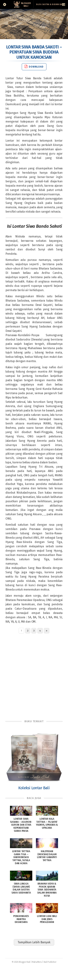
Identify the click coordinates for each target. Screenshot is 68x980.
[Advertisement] (34, 676)
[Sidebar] (5, 5)
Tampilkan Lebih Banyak (34, 942)
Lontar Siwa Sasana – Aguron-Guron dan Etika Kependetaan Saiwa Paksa (21, 825)
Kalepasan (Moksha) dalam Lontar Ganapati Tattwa (47, 856)
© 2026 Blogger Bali (21, 962)
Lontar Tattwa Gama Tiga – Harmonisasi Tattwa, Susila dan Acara (21, 857)
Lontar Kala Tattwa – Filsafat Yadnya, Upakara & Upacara (47, 823)
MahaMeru (37, 962)
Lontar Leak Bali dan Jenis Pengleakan (47, 919)
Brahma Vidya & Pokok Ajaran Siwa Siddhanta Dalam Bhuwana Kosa (47, 890)
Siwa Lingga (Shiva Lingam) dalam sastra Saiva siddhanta (21, 888)
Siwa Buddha (15, 96)
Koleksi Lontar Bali (34, 788)
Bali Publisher (50, 962)
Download (34, 67)
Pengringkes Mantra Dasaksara (21, 919)
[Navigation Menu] (63, 5)
